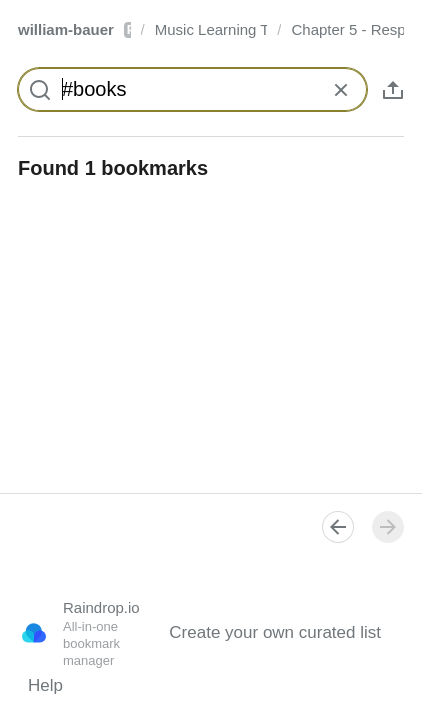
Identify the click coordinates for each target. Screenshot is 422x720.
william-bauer (74, 29)
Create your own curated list (275, 632)
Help (45, 685)
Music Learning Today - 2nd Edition (211, 29)
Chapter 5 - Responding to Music (347, 29)
